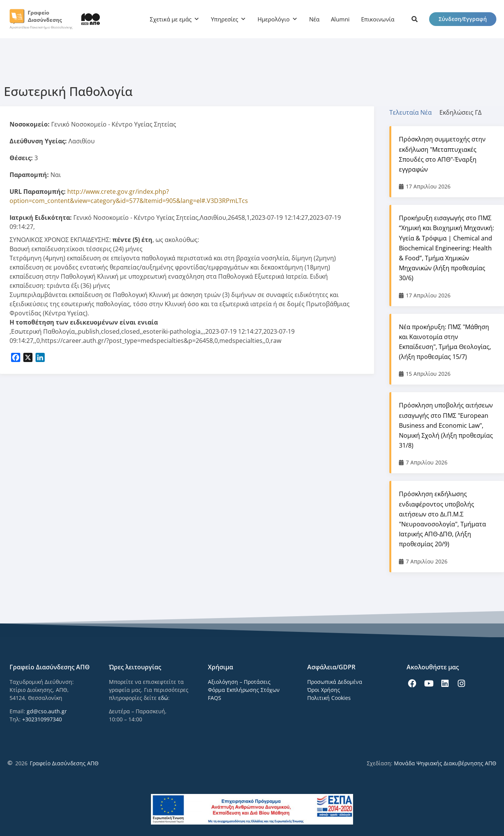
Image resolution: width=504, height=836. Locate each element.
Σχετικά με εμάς (171, 19)
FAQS (215, 698)
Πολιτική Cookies (329, 698)
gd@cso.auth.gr (47, 711)
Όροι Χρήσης (324, 690)
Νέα (314, 19)
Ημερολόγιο (274, 19)
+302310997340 (42, 719)
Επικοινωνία (378, 19)
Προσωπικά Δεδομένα (335, 682)
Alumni (340, 19)
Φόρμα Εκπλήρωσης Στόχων (244, 690)
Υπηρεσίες (224, 19)
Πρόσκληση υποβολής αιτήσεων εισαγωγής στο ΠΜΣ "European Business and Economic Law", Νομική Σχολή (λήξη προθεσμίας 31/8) (446, 425)
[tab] (414, 112)
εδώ (163, 698)
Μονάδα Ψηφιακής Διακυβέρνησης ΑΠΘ (445, 763)
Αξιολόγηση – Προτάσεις (239, 682)
